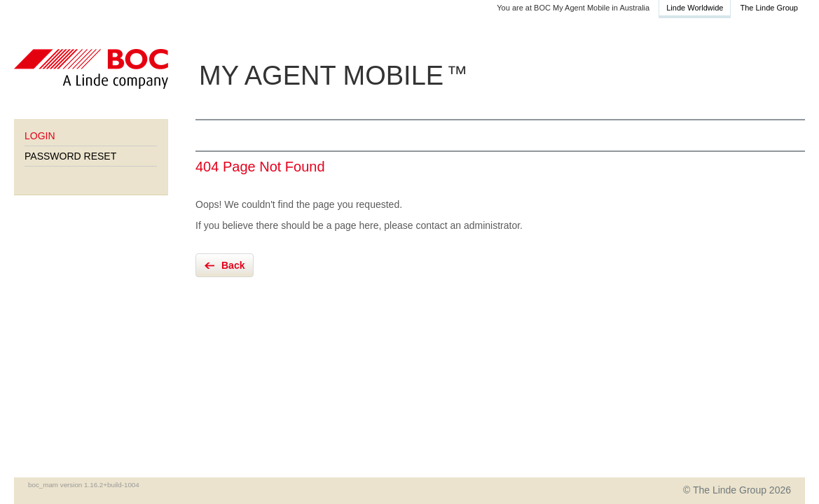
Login (40, 136)
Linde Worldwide (695, 8)
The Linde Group (769, 8)
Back (233, 265)
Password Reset (70, 156)
